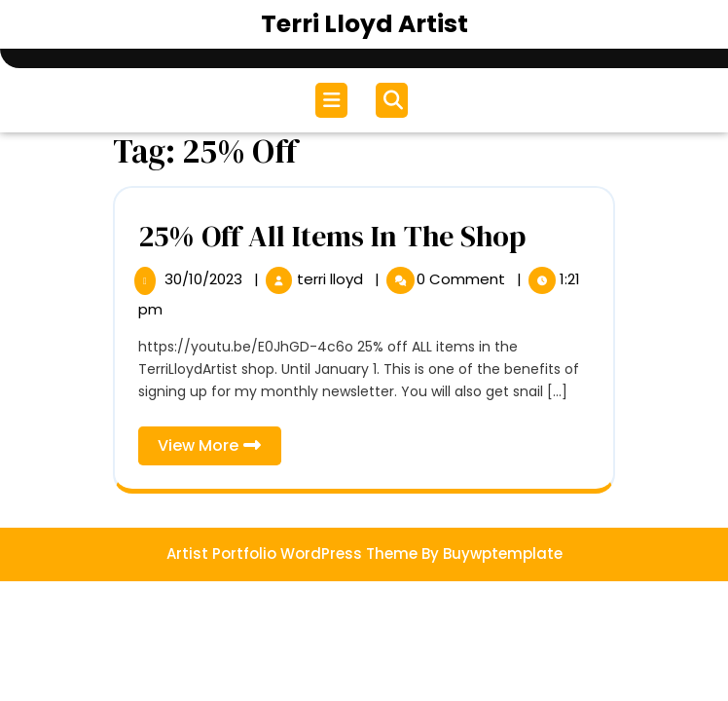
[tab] (334, 100)
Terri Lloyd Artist (364, 24)
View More (219, 449)
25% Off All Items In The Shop (332, 236)
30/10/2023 (205, 279)
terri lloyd (332, 279)
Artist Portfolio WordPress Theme (292, 553)
